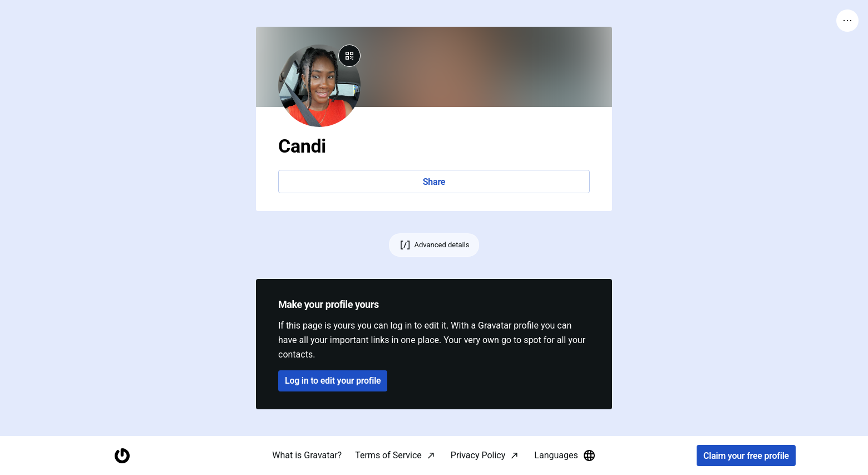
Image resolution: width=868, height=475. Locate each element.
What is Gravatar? (307, 455)
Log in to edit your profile (333, 381)
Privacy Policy (478, 455)
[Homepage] (122, 456)
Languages (565, 456)
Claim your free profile (746, 456)
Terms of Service (388, 455)
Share (434, 182)
